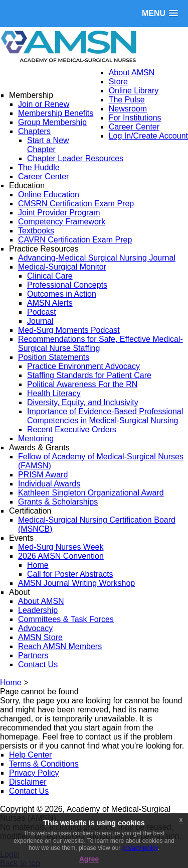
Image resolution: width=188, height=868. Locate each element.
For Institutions (135, 118)
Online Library (134, 91)
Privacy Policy (34, 773)
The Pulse (127, 100)
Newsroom (128, 109)
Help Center (30, 755)
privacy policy (140, 848)
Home (11, 683)
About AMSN (132, 73)
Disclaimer (28, 782)
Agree (89, 859)
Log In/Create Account (148, 136)
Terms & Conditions (44, 764)
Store (118, 82)
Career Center (134, 127)
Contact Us (29, 791)
